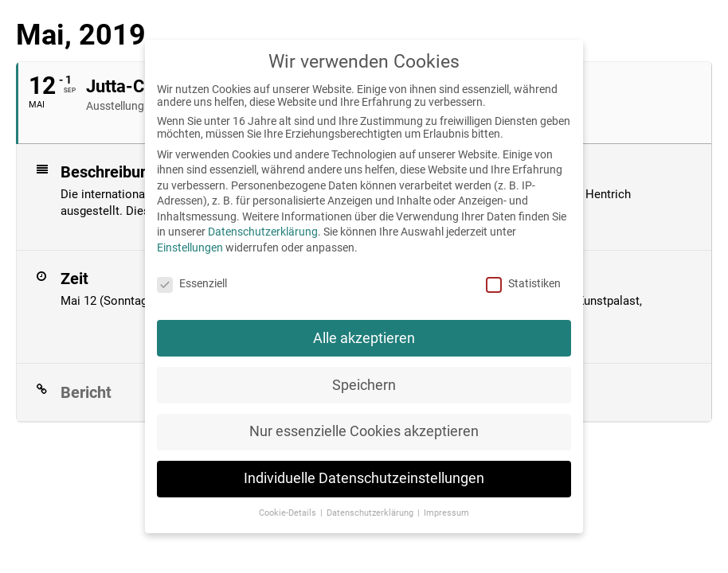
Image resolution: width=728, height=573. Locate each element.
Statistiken (523, 283)
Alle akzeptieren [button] (364, 338)
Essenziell (192, 283)
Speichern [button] (364, 385)
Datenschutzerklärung (263, 232)
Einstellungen (190, 248)
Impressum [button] (446, 513)
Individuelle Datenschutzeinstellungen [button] (364, 478)
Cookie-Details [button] (289, 513)
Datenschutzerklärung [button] (371, 513)
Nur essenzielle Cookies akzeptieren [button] (364, 431)
